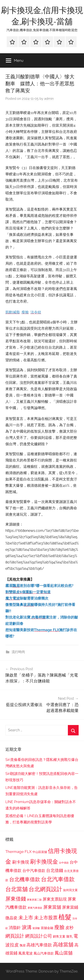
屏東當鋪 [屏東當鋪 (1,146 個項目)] (70, 907)
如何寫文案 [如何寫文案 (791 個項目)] (70, 890)
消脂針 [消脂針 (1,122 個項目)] (15, 928)
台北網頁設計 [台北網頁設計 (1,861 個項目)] (45, 889)
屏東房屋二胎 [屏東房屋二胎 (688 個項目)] (34, 900)
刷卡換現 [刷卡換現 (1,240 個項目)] (21, 862)
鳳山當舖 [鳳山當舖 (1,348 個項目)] (64, 953)
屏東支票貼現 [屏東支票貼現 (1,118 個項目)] (55, 899)
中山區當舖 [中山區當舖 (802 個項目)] (40, 852)
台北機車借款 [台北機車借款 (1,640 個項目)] (25, 879)
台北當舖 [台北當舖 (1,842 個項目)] (17, 889)
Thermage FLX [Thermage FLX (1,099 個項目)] (18, 852)
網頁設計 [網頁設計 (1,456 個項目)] (15, 936)
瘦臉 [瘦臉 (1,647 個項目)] (59, 927)
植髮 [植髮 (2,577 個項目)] (65, 917)
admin (49, 99)
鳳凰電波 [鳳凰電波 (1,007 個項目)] (26, 953)
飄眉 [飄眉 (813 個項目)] (23, 945)
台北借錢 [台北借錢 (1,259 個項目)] (55, 870)
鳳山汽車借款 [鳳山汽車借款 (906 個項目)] (44, 953)
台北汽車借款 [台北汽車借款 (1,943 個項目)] (58, 879)
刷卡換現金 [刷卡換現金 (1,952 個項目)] (44, 862)
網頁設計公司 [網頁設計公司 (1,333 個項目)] (39, 936)
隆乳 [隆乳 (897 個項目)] (69, 936)
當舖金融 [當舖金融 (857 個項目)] (47, 928)
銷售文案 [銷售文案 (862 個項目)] (59, 936)
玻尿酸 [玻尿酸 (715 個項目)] (36, 928)
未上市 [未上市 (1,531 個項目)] (26, 917)
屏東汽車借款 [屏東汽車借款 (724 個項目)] (35, 908)
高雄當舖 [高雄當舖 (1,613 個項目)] (63, 945)
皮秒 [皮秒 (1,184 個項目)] (69, 928)
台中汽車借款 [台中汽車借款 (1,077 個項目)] (34, 871)
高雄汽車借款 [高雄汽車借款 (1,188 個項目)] (39, 945)
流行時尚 (18, 652)
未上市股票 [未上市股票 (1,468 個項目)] (46, 918)
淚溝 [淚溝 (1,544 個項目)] (27, 927)
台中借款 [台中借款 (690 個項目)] (64, 863)
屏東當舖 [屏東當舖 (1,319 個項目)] (52, 907)
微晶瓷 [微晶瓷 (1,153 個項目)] (11, 918)
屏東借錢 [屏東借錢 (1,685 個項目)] (16, 899)
